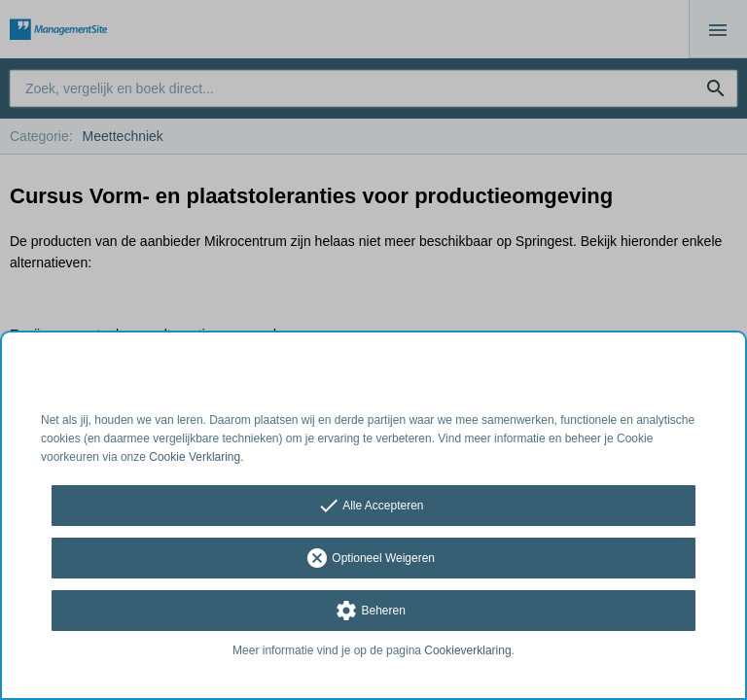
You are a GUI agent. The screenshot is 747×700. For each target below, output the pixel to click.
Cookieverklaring (467, 650)
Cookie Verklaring (195, 457)
